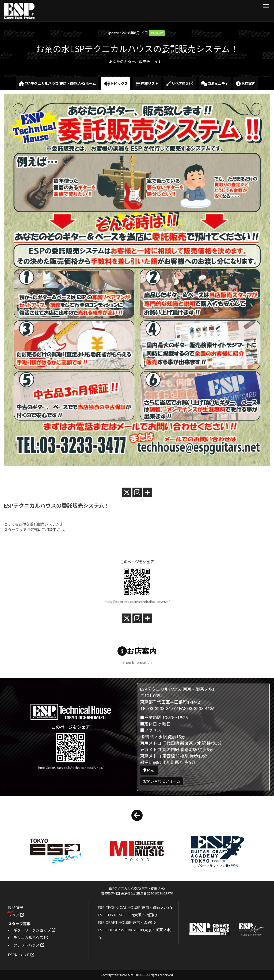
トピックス (116, 84)
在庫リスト (147, 84)
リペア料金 (180, 84)
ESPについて (21, 955)
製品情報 (16, 907)
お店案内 (246, 84)
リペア (16, 915)
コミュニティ (215, 84)
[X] (127, 492)
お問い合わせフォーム (162, 781)
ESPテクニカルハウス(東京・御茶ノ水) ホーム (57, 84)
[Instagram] (137, 492)
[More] (148, 492)
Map (149, 770)
